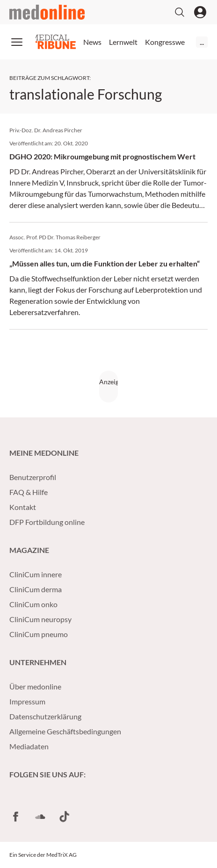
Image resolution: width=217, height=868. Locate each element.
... (202, 42)
